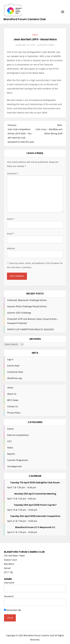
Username (9, 583)
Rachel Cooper (47, 45)
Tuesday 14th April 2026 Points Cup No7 (35, 505)
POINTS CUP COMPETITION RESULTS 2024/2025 (31, 329)
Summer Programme (18, 460)
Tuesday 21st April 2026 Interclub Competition (35, 516)
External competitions (18, 435)
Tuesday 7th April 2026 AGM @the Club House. (35, 483)
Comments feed (15, 372)
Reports (11, 454)
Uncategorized (14, 466)
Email (11, 234)
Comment (13, 173)
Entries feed (13, 366)
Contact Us (13, 406)
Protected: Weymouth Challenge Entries (27, 300)
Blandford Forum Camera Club (25, 19)
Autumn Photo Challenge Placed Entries (27, 306)
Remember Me (13, 610)
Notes (35, 35)
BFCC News (13, 400)
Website (11, 248)
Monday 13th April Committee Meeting (35, 494)
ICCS (9, 441)
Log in (10, 359)
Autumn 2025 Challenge (19, 313)
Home (10, 388)
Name (11, 219)
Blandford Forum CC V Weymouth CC (35, 527)
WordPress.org (15, 378)
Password (9, 596)
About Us (12, 394)
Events (11, 429)
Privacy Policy (14, 413)
